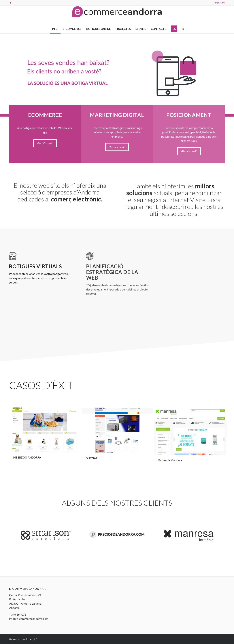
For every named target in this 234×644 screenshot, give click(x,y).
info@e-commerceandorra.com (29, 619)
